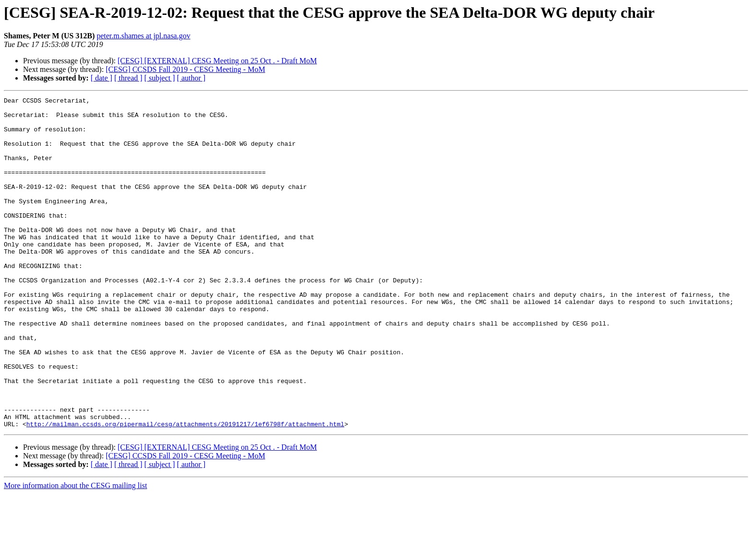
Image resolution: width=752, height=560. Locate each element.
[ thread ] (128, 78)
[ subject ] (160, 78)
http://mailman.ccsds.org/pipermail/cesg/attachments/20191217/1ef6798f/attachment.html (185, 490)
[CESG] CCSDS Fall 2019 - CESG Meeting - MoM (185, 69)
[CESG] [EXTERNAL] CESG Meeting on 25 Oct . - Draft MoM (217, 61)
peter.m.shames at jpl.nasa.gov (143, 36)
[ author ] (191, 78)
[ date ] (101, 78)
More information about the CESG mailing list (76, 552)
